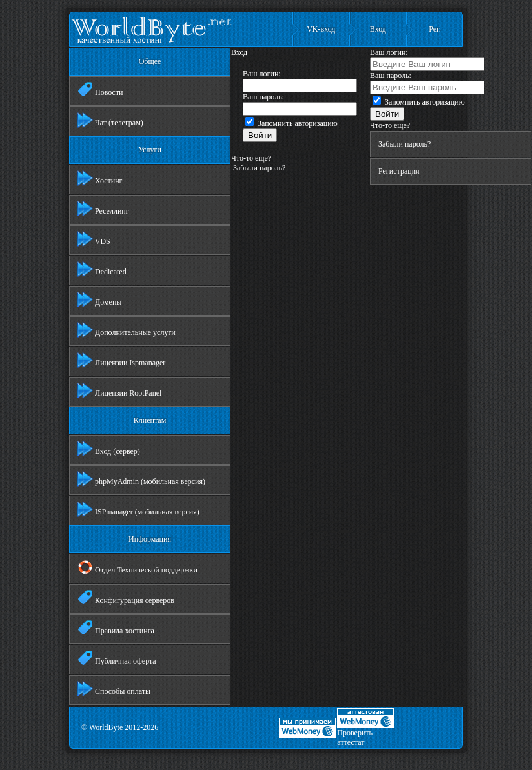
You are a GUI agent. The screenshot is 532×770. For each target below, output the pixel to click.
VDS (94, 239)
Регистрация (399, 171)
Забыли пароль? (258, 168)
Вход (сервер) (109, 449)
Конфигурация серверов (126, 598)
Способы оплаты (114, 689)
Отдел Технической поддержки (138, 567)
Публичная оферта (117, 658)
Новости (100, 90)
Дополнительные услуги (127, 330)
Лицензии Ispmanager (121, 360)
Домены (99, 299)
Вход (378, 29)
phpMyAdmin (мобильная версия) (141, 479)
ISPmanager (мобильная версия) (138, 509)
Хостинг (100, 178)
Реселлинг (103, 208)
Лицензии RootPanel (119, 390)
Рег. (435, 29)
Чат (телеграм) (110, 120)
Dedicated (102, 269)
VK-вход (321, 29)
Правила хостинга (116, 628)
